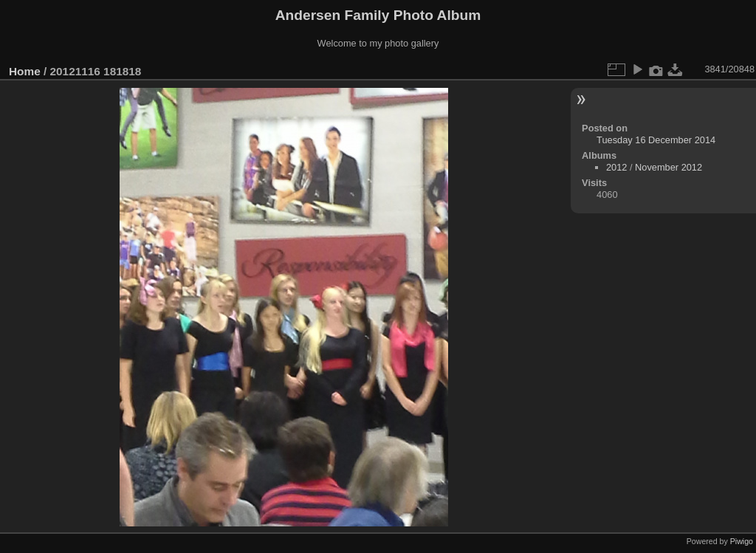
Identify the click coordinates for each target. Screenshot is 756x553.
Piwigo (742, 541)
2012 (616, 167)
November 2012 (669, 167)
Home (25, 71)
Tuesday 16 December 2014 (656, 140)
